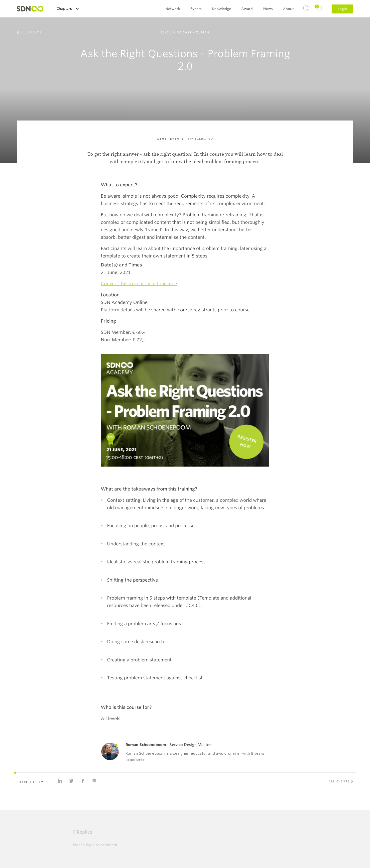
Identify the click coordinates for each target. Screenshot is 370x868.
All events (31, 32)
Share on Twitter (71, 781)
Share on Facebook (83, 781)
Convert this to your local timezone (139, 284)
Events (196, 9)
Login (342, 9)
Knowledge (222, 9)
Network (173, 9)
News (268, 9)
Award (247, 9)
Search (306, 9)
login (90, 845)
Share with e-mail (94, 781)
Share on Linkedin (60, 781)
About (288, 9)
